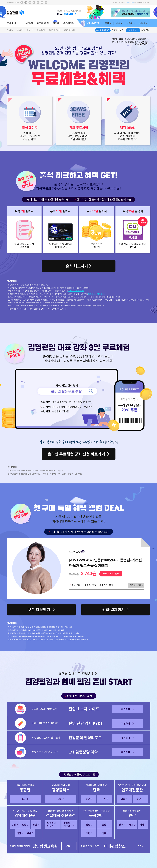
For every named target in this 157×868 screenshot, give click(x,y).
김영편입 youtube (42, 2)
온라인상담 (41, 30)
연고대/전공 (43, 23)
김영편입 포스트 (26, 2)
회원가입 (122, 2)
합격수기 (30, 30)
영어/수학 (28, 23)
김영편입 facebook (34, 2)
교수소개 (13, 23)
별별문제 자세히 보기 (96, 294)
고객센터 (147, 2)
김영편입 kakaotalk (46, 2)
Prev (112, 12)
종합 (108, 23)
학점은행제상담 (69, 30)
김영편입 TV (30, 2)
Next (149, 12)
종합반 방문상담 (54, 30)
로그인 (115, 2)
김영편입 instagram (38, 2)
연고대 (131, 23)
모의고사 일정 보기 (76, 291)
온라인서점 (69, 23)
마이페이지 (139, 2)
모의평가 (20, 30)
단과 (119, 23)
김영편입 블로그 (22, 2)
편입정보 (10, 30)
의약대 (143, 23)
